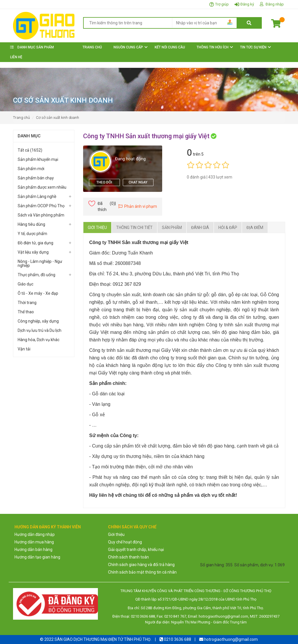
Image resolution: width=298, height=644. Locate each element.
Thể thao (26, 312)
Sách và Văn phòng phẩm (41, 215)
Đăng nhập (275, 4)
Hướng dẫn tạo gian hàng (37, 557)
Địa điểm (255, 228)
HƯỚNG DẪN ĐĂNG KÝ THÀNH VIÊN (48, 527)
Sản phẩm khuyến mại (38, 159)
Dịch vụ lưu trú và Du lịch (40, 330)
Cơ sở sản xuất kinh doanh (57, 118)
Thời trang (27, 303)
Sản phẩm (172, 228)
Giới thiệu (97, 228)
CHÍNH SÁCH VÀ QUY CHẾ (132, 527)
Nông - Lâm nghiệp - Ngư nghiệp (40, 263)
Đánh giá (200, 228)
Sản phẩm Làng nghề (37, 197)
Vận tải (24, 349)
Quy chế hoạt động (125, 542)
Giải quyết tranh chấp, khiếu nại (136, 550)
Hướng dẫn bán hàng (33, 550)
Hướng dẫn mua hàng (34, 542)
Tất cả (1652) (30, 150)
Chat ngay (138, 182)
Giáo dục (25, 284)
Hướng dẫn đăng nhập (35, 534)
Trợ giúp (222, 4)
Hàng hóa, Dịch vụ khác (39, 340)
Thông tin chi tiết (134, 228)
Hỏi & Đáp (228, 228)
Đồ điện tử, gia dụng (35, 243)
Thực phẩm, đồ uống (36, 275)
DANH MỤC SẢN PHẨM (32, 47)
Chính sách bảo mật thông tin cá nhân (142, 572)
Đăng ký (247, 4)
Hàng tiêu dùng (31, 224)
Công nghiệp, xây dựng (38, 321)
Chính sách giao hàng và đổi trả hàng (141, 565)
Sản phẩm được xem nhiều (42, 187)
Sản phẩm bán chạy (36, 178)
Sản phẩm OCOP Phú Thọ (41, 206)
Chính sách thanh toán (128, 557)
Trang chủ (21, 118)
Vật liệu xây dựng (33, 252)
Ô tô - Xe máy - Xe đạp (38, 293)
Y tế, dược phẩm (32, 234)
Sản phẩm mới (31, 169)
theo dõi (104, 182)
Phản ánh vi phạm (138, 206)
